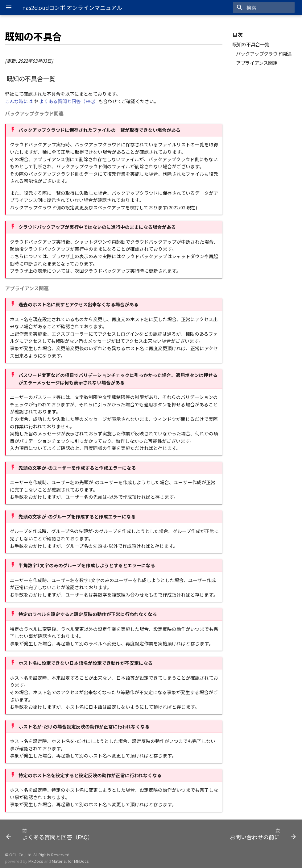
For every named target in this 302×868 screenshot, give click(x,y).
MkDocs (36, 861)
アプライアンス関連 (257, 63)
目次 (238, 35)
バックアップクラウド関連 (264, 53)
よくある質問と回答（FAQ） (69, 101)
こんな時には (19, 101)
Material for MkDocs (70, 861)
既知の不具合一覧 (251, 44)
